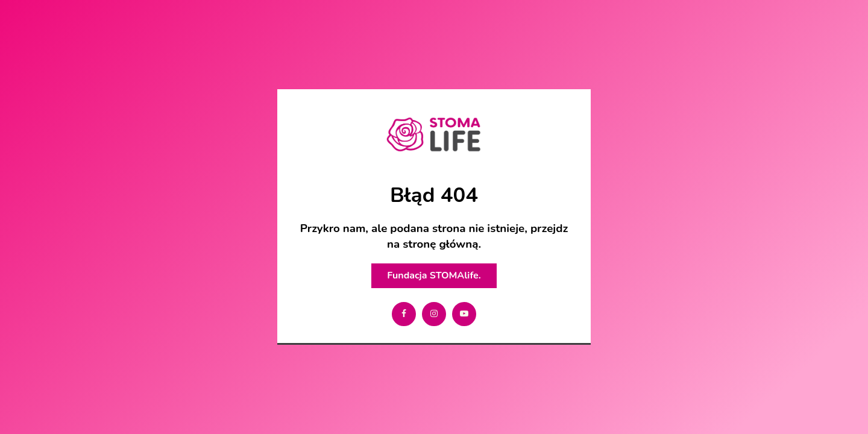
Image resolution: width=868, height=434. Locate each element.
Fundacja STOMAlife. (434, 275)
